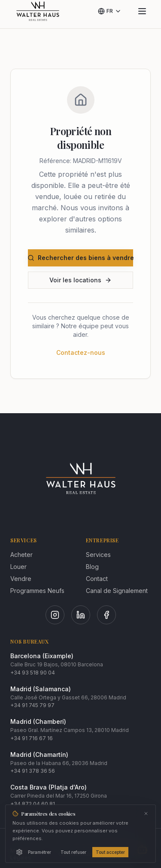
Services (98, 555)
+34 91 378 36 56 (33, 771)
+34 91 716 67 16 (32, 738)
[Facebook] (106, 615)
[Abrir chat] (142, 849)
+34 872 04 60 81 (33, 804)
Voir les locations (80, 280)
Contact (97, 579)
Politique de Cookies (118, 854)
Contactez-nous (81, 352)
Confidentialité (77, 854)
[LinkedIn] (81, 615)
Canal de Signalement (117, 591)
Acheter (21, 555)
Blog (92, 567)
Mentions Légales (22, 854)
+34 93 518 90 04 (33, 673)
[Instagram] (55, 615)
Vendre (21, 579)
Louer (18, 567)
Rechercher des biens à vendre (80, 258)
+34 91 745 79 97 (32, 705)
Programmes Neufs (37, 591)
